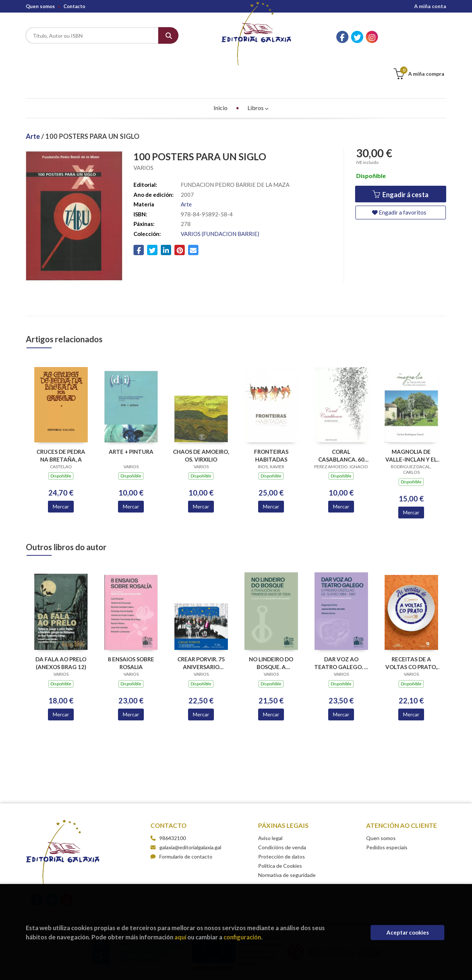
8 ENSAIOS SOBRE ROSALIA (131, 626)
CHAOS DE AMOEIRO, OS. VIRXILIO (201, 419)
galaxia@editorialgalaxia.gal (186, 810)
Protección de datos (282, 820)
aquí (180, 937)
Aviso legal (270, 801)
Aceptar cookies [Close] (408, 932)
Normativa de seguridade (287, 838)
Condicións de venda (282, 810)
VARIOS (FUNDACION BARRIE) (220, 197)
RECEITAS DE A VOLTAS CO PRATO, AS (411, 626)
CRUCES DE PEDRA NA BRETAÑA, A (61, 419)
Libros (258, 71)
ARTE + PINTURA (131, 415)
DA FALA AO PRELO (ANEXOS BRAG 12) (61, 626)
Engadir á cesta (400, 158)
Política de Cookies (280, 829)
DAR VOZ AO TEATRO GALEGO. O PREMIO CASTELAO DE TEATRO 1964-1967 (341, 626)
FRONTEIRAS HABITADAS (271, 419)
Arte (34, 99)
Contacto (74, 6)
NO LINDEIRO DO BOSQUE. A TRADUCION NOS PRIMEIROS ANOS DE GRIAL (271, 626)
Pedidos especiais (387, 810)
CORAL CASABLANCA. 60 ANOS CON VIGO (341, 419)
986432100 (173, 801)
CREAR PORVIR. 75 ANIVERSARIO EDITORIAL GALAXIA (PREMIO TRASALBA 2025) (201, 626)
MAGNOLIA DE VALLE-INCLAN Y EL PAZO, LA (411, 419)
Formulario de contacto (181, 820)
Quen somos (40, 6)
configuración (242, 937)
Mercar (61, 470)
